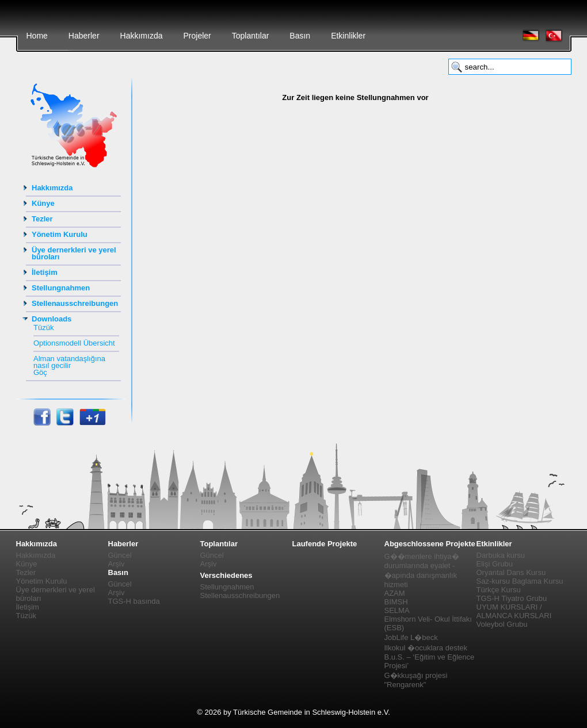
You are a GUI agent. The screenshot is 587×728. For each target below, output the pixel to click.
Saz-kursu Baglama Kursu (520, 581)
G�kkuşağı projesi (416, 675)
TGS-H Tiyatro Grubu (512, 598)
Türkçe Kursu (499, 590)
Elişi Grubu (495, 564)
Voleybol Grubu (502, 624)
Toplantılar (251, 36)
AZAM (395, 593)
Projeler (197, 36)
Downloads (52, 319)
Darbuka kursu (501, 555)
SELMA (397, 610)
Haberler (84, 36)
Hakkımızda (142, 36)
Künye (43, 203)
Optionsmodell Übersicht (74, 343)
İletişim (45, 272)
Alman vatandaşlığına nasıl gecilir (69, 362)
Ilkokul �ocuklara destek (426, 648)
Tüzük (43, 327)
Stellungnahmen (61, 288)
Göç (40, 372)
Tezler (42, 219)
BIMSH (396, 602)
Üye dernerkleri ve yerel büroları (74, 253)
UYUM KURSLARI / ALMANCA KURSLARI (514, 611)
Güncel (120, 555)
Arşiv (117, 564)
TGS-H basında (134, 601)
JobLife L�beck (411, 637)
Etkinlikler (348, 36)
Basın (300, 36)
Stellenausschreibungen (75, 303)
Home (37, 36)
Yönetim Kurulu (60, 234)
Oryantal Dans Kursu (511, 572)
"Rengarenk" (405, 685)
